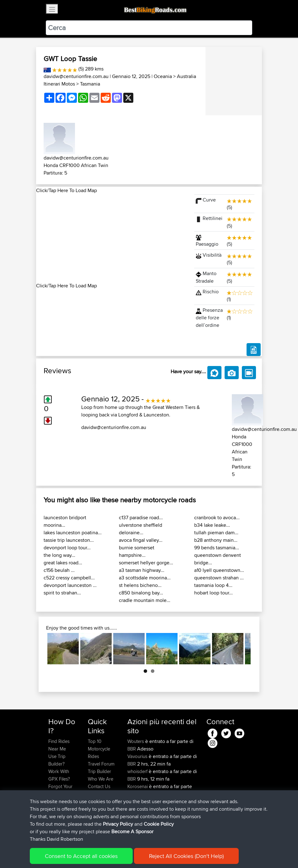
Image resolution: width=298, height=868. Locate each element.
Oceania (163, 76)
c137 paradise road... (141, 518)
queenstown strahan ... (219, 578)
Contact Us (99, 786)
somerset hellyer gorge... (146, 563)
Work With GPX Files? (59, 775)
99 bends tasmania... (217, 548)
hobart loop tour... (213, 593)
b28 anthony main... (216, 540)
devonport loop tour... (67, 548)
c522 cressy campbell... (69, 578)
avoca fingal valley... (141, 540)
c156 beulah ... (59, 570)
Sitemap (107, 854)
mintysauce (139, 816)
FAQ (53, 816)
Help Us (96, 794)
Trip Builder (99, 771)
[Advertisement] (111, 238)
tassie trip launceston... (69, 540)
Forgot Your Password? (60, 790)
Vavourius (138, 756)
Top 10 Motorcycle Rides (99, 749)
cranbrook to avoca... (217, 518)
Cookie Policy (164, 854)
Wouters (136, 741)
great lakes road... (63, 563)
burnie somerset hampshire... (137, 551)
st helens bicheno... (140, 585)
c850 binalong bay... (141, 593)
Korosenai (138, 786)
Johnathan (139, 801)
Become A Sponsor (59, 805)
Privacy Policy (132, 854)
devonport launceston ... (70, 585)
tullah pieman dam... (216, 533)
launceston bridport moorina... (65, 521)
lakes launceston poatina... (73, 533)
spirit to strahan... (62, 593)
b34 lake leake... (212, 525)
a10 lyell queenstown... (219, 570)
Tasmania (90, 84)
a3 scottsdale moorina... (145, 578)
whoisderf (138, 771)
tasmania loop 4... (213, 585)
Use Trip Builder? (57, 760)
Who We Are (101, 779)
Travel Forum (101, 764)
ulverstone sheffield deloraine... (141, 529)
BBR (132, 749)
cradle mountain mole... (145, 600)
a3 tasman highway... (142, 570)
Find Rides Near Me (59, 745)
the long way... (59, 555)
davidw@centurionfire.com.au (76, 76)
